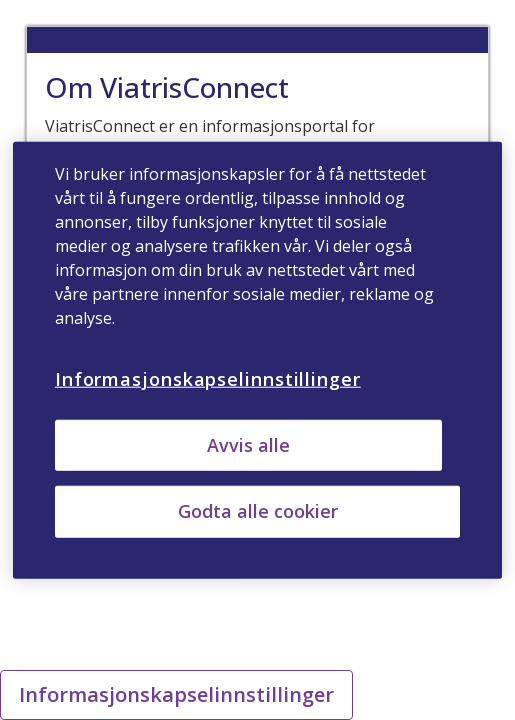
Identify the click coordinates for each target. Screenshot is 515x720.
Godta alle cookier (258, 511)
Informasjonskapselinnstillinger (176, 694)
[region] (257, 360)
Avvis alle (248, 445)
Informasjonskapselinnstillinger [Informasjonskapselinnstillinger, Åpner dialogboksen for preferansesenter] (208, 379)
